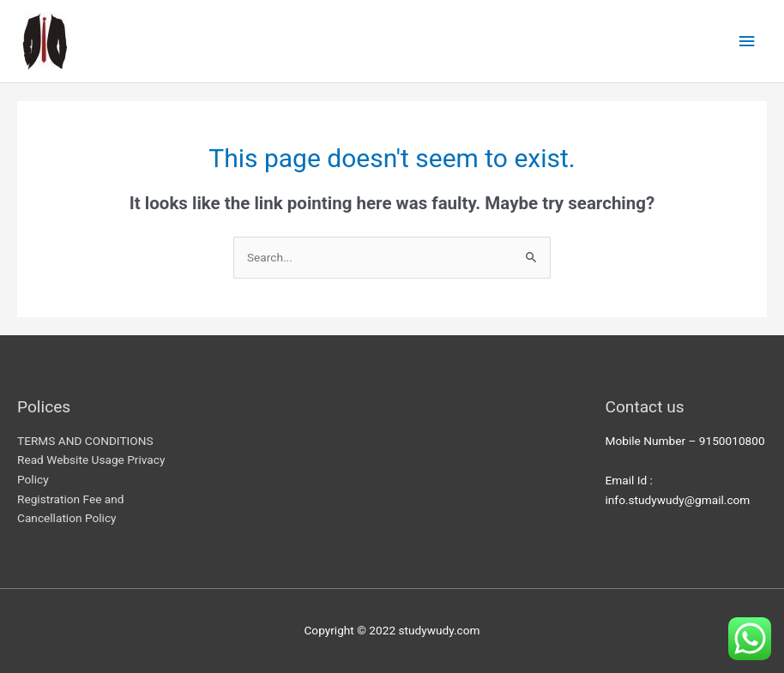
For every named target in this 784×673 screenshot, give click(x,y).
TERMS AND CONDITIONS (85, 441)
